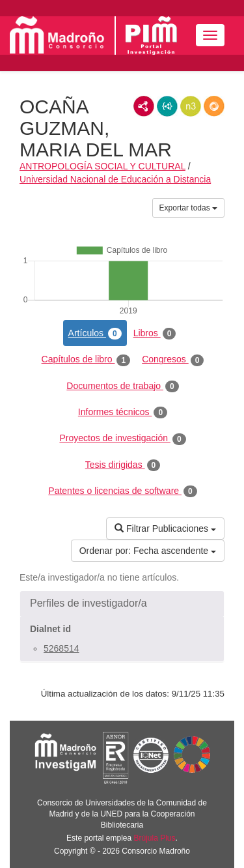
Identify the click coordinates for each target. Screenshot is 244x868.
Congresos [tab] (173, 360)
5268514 (61, 648)
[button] (122, 603)
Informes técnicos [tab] (123, 412)
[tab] (122, 603)
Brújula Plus (155, 838)
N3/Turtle (191, 106)
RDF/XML (144, 106)
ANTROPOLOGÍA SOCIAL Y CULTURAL (102, 166)
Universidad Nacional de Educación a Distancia (115, 179)
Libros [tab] (155, 334)
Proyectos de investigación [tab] (122, 439)
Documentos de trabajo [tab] (122, 386)
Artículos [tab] (95, 334)
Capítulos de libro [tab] (86, 360)
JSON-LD (167, 106)
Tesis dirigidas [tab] (123, 465)
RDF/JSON (214, 106)
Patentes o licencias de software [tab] (122, 491)
